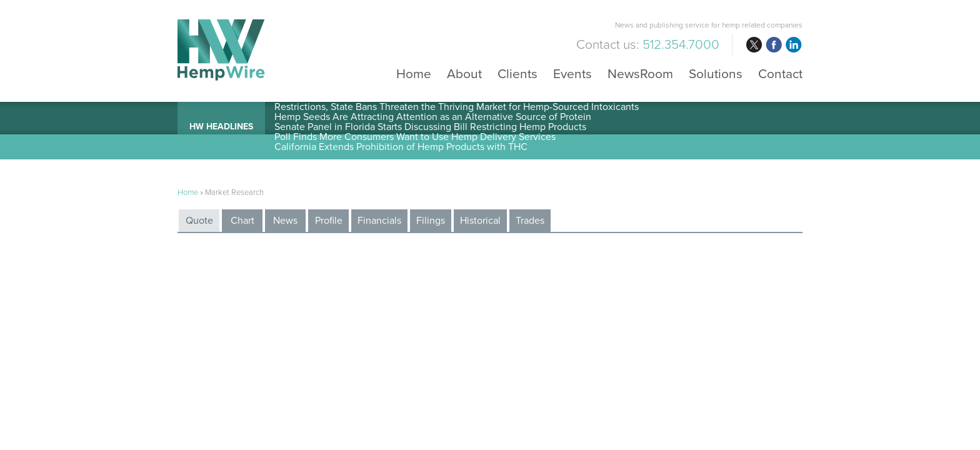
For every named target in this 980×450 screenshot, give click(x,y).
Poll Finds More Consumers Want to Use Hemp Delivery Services (415, 137)
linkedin (794, 45)
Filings (431, 221)
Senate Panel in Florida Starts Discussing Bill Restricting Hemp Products (430, 127)
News (285, 221)
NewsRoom (640, 73)
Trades (530, 221)
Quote (199, 221)
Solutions (716, 73)
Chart (242, 221)
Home (414, 73)
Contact (780, 73)
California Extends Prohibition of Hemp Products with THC (401, 147)
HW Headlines (221, 127)
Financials (379, 221)
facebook (774, 45)
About (464, 73)
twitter (754, 45)
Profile (329, 221)
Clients (517, 73)
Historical (480, 221)
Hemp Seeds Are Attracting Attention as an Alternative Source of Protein (433, 117)
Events (572, 73)
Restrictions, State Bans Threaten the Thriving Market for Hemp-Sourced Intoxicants (457, 107)
